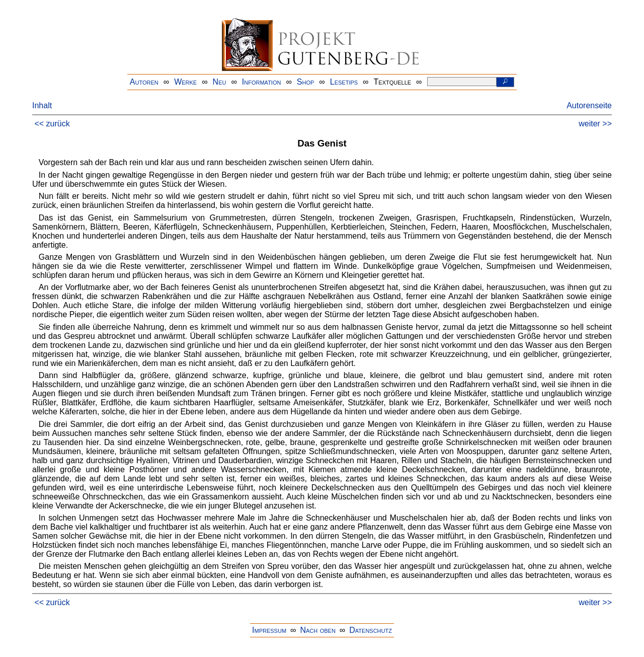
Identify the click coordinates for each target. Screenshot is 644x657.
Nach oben (317, 630)
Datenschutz (371, 630)
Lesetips (344, 82)
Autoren (144, 82)
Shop (306, 82)
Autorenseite (589, 105)
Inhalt (42, 105)
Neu (220, 82)
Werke (185, 82)
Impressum (269, 630)
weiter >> (595, 124)
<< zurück (52, 124)
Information (262, 82)
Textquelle (393, 82)
